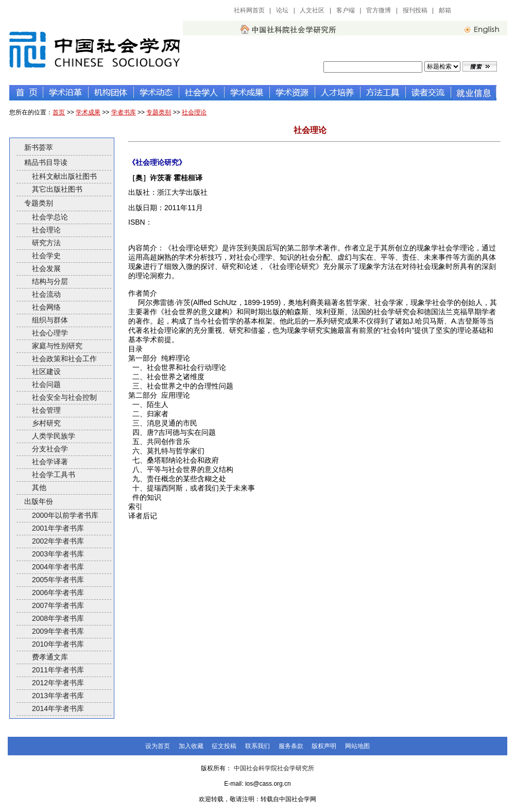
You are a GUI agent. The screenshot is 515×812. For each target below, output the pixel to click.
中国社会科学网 (483, 10)
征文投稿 (224, 746)
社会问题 (46, 384)
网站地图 (357, 746)
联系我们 (257, 746)
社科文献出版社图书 (64, 176)
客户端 (346, 10)
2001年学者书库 (58, 528)
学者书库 (124, 112)
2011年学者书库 (58, 670)
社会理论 (194, 112)
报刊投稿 (415, 10)
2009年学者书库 (58, 631)
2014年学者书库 (58, 708)
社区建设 (46, 371)
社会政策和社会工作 (64, 359)
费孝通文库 (50, 657)
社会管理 (46, 410)
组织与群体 (50, 320)
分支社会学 (50, 449)
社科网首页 (249, 10)
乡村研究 (46, 423)
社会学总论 (50, 217)
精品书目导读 (46, 162)
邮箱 (445, 10)
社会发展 (46, 268)
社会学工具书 (54, 475)
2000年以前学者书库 (65, 515)
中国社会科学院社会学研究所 (274, 768)
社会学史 (46, 256)
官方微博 (379, 10)
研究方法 (46, 243)
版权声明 (324, 746)
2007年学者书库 (58, 605)
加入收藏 (191, 746)
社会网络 (46, 307)
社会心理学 (50, 333)
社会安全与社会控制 (64, 397)
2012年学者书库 (58, 683)
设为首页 (158, 746)
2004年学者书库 (58, 567)
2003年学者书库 (58, 554)
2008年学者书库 (58, 618)
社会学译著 (50, 462)
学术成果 (88, 112)
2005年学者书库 (58, 580)
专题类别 (159, 112)
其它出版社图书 (57, 189)
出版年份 (39, 501)
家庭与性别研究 (57, 346)
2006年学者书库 (58, 593)
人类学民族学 (54, 436)
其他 (39, 487)
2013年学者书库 (58, 696)
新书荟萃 (39, 147)
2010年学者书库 (58, 644)
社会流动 (46, 294)
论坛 (282, 10)
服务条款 (291, 746)
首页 (59, 112)
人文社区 (312, 10)
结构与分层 (50, 281)
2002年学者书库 (58, 541)
